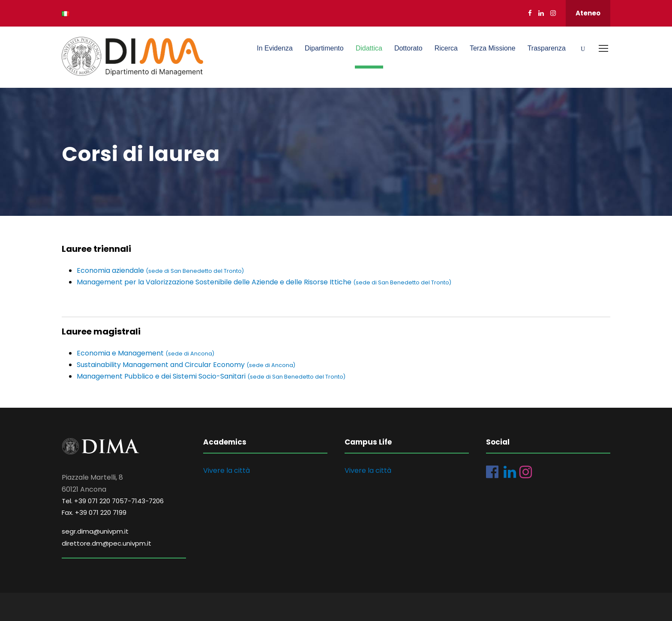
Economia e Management (145, 353)
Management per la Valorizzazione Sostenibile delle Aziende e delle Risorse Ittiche (264, 282)
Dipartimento (324, 48)
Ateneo (588, 13)
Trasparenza (547, 48)
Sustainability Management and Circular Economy (162, 365)
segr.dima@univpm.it (95, 531)
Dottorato (408, 48)
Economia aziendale (160, 270)
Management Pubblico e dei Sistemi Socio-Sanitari (211, 376)
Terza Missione (493, 48)
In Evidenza (275, 48)
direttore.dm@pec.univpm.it (106, 543)
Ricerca (446, 48)
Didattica (369, 48)
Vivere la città (226, 470)
